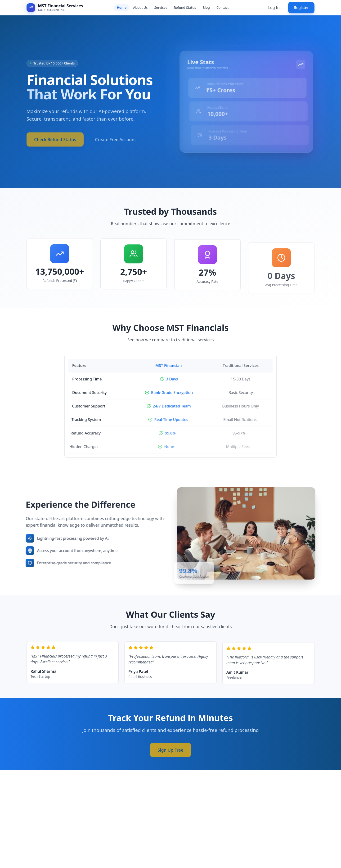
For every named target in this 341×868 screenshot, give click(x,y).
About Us (140, 7)
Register (301, 8)
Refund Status (185, 7)
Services (161, 7)
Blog (206, 7)
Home (122, 7)
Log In (274, 8)
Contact (223, 7)
